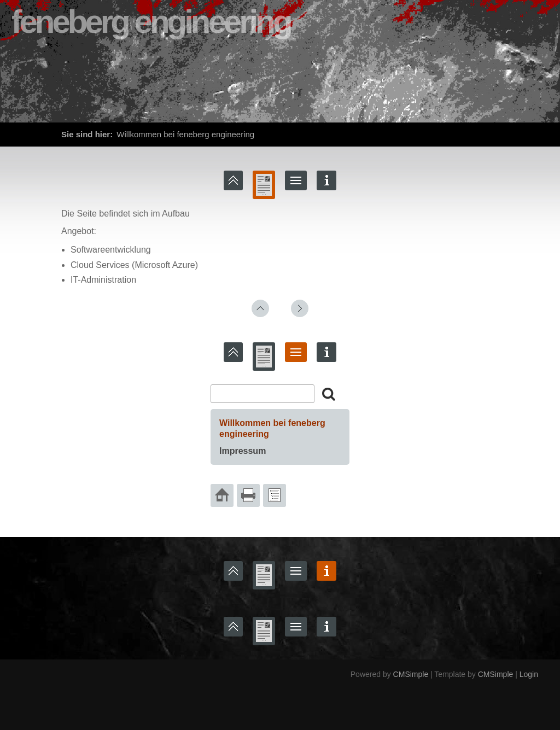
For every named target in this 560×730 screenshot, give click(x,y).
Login (529, 674)
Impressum (243, 451)
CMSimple (411, 674)
